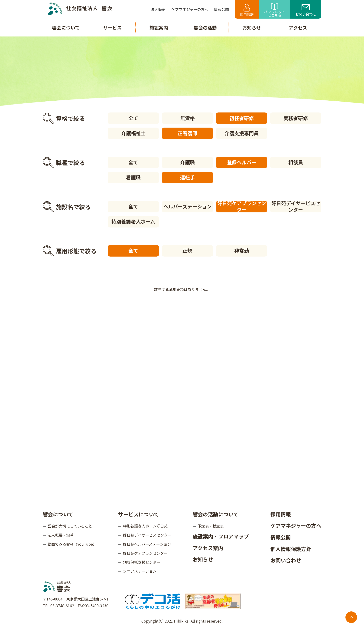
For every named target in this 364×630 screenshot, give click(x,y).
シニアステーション (140, 571)
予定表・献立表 (211, 526)
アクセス (298, 28)
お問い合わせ (306, 10)
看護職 (133, 177)
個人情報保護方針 (291, 549)
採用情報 (247, 10)
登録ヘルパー (242, 162)
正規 (187, 251)
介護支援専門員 (242, 133)
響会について (58, 514)
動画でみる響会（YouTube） (72, 544)
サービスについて (138, 514)
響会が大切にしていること (70, 526)
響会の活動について (216, 514)
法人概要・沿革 (61, 535)
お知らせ (203, 559)
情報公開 (281, 537)
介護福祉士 (133, 133)
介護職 (187, 162)
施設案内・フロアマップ (221, 536)
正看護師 (187, 133)
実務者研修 (296, 118)
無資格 (187, 118)
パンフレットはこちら (275, 10)
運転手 (187, 177)
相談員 (296, 162)
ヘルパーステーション (187, 206)
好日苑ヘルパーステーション (147, 544)
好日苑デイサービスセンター (296, 207)
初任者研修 (242, 118)
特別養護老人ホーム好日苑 (145, 526)
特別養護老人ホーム (133, 221)
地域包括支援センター (142, 562)
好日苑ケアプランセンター (242, 207)
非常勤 (242, 251)
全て (133, 118)
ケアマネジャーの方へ (296, 525)
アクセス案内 (208, 548)
